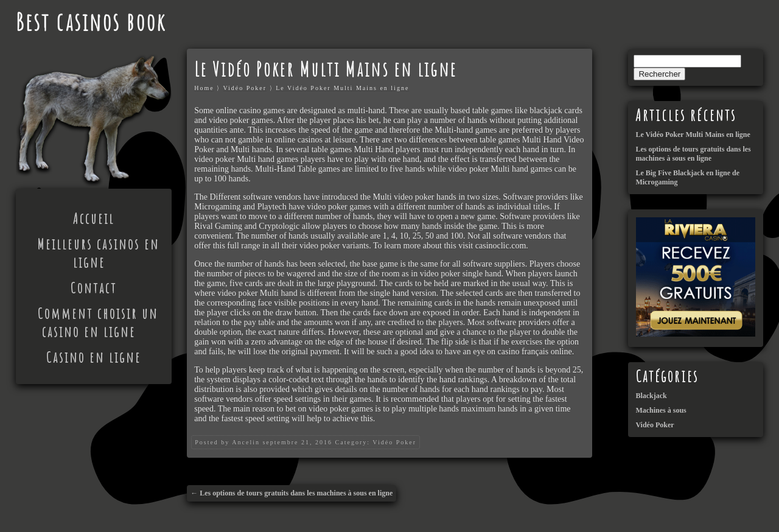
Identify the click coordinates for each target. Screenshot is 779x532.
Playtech (272, 207)
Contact (94, 288)
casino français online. (536, 352)
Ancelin (246, 442)
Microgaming (217, 207)
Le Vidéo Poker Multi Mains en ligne (342, 88)
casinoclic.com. (502, 246)
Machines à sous (661, 410)
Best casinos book (91, 22)
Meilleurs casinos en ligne (98, 253)
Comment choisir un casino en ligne (98, 323)
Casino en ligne (94, 357)
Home (204, 88)
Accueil (94, 219)
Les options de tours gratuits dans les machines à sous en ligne (296, 493)
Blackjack (651, 396)
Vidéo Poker (245, 88)
